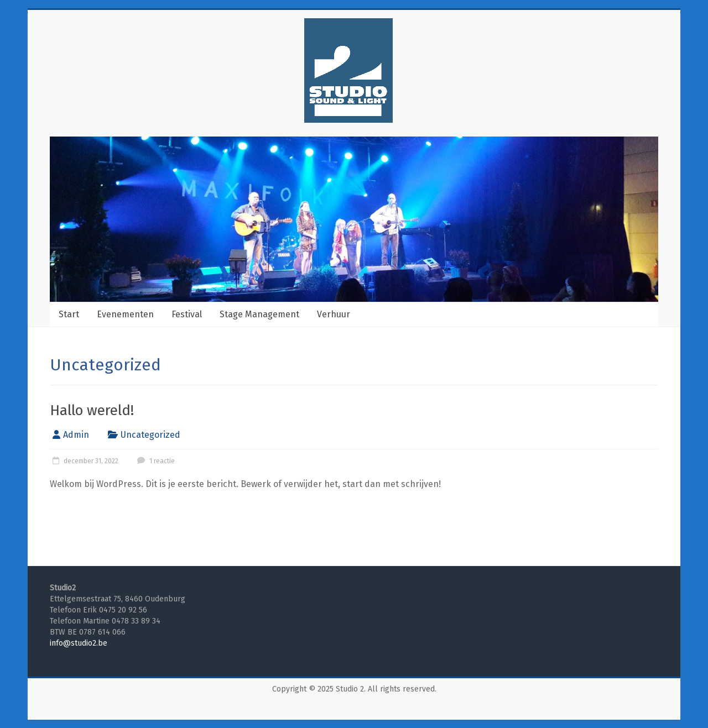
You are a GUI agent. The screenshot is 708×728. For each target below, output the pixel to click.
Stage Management (259, 314)
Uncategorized (150, 435)
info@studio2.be (79, 643)
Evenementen (125, 314)
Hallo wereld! (92, 410)
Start (69, 314)
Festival (187, 314)
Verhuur (334, 314)
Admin (76, 435)
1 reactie (155, 461)
